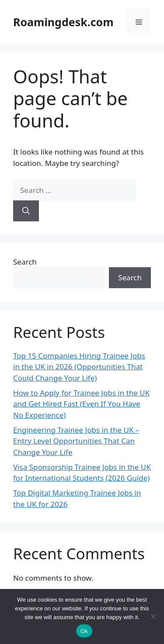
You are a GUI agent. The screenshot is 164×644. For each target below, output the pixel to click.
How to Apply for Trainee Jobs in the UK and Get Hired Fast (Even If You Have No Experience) (81, 404)
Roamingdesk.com (63, 22)
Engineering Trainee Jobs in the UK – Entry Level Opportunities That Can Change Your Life (76, 441)
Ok (84, 631)
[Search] (26, 211)
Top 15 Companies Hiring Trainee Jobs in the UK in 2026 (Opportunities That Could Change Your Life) (79, 367)
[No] (153, 616)
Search (25, 262)
